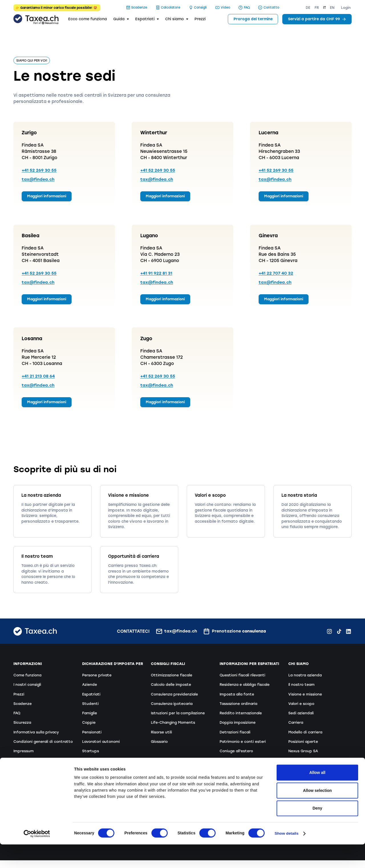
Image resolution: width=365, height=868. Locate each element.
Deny (317, 832)
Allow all (317, 796)
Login (346, 8)
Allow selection (317, 814)
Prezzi (200, 19)
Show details (287, 857)
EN (332, 8)
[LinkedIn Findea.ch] (348, 636)
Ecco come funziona (88, 19)
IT (325, 8)
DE (308, 8)
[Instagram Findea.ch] (329, 636)
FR (317, 8)
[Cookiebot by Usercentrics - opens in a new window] (37, 857)
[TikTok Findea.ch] (339, 636)
